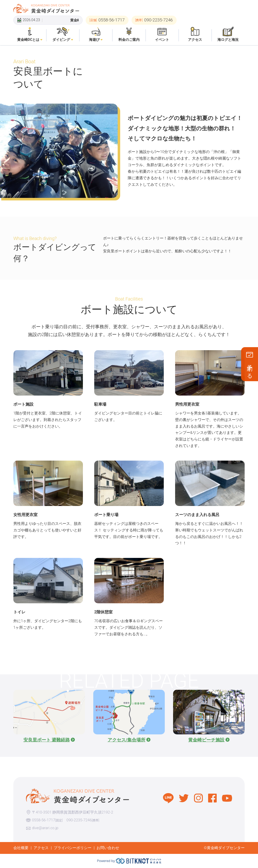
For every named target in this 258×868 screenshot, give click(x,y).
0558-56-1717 (44, 820)
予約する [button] (250, 369)
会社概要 (21, 848)
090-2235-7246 (79, 820)
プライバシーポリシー (73, 848)
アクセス (41, 848)
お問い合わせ (108, 848)
